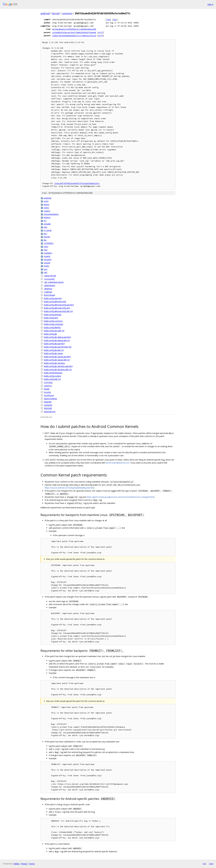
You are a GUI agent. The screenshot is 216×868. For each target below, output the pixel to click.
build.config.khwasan (53, 373)
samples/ (48, 253)
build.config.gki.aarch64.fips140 (58, 347)
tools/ (47, 266)
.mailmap (48, 292)
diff (101, 32)
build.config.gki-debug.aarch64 (57, 337)
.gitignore (48, 289)
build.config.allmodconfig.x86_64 (58, 311)
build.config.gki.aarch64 (54, 344)
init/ (46, 227)
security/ (48, 259)
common (67, 13)
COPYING (48, 382)
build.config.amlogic (53, 315)
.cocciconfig (49, 279)
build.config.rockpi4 (52, 376)
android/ (48, 198)
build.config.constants (54, 324)
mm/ (46, 247)
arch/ (46, 201)
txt (204, 864)
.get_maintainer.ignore (54, 282)
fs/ (45, 221)
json (211, 864)
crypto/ (47, 211)
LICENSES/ (49, 243)
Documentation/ (51, 214)
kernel (56, 13)
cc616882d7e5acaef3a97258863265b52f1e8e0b (74, 32)
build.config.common (53, 321)
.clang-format (50, 276)
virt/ (46, 272)
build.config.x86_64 (52, 379)
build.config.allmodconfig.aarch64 (59, 305)
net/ (46, 250)
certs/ (46, 208)
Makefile (48, 402)
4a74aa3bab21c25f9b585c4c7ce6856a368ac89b (74, 29)
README (48, 408)
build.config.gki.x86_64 (54, 350)
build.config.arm (51, 318)
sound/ (47, 263)
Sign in (210, 4)
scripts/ (47, 256)
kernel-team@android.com (118, 463)
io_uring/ (48, 230)
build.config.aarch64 (53, 298)
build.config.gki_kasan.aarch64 (57, 357)
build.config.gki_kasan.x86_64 (57, 360)
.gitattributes (50, 285)
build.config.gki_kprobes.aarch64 (58, 366)
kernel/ (47, 237)
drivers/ (47, 217)
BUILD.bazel (49, 295)
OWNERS (48, 405)
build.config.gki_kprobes (54, 363)
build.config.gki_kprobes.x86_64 (58, 370)
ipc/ (46, 234)
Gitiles (17, 864)
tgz (115, 20)
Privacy (24, 864)
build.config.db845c (52, 327)
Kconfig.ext (49, 395)
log (108, 20)
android (45, 13)
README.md (50, 412)
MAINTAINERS (50, 399)
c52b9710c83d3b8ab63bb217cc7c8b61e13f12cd (74, 36)
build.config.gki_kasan (53, 353)
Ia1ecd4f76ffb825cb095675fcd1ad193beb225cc (77, 183)
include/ (47, 224)
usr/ (46, 269)
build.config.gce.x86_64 (54, 331)
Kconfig (47, 392)
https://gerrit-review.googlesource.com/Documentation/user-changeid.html (120, 497)
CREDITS (48, 386)
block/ (47, 204)
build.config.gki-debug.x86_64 (57, 340)
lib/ (45, 240)
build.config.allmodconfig (55, 301)
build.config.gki (50, 334)
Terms (32, 864)
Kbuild (47, 389)
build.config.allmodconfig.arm (57, 308)
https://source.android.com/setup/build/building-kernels (69, 488)
